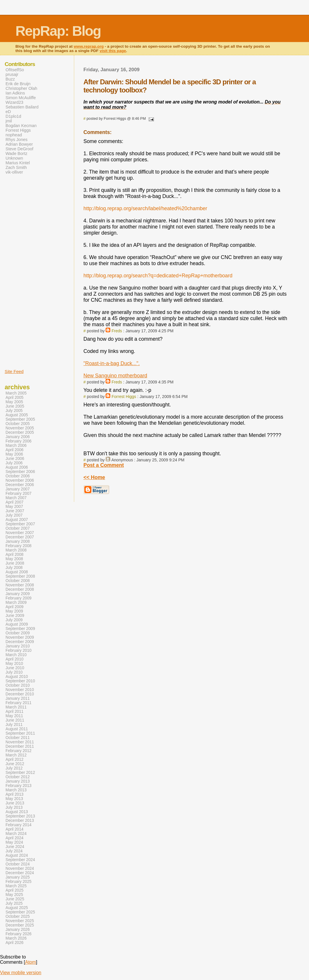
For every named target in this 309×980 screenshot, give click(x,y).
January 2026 (18, 930)
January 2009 (18, 594)
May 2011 (14, 716)
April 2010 (15, 659)
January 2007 (18, 489)
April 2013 (15, 794)
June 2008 (15, 563)
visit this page (113, 51)
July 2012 (14, 768)
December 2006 (20, 485)
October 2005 (18, 424)
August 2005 (17, 415)
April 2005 (15, 398)
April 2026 (15, 943)
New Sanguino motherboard (115, 376)
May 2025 (14, 895)
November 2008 (20, 585)
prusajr (12, 74)
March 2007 (16, 498)
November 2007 (20, 533)
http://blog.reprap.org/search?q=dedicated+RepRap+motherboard (158, 276)
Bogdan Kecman (21, 126)
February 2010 (18, 650)
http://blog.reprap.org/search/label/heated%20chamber (145, 208)
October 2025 (18, 916)
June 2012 (15, 764)
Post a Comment (104, 465)
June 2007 (15, 511)
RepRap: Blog (58, 31)
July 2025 (14, 903)
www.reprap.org (89, 46)
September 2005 (20, 419)
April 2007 (15, 502)
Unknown (14, 158)
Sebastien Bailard (22, 107)
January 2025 (18, 877)
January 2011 (18, 698)
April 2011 (15, 712)
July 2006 (14, 463)
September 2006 (20, 472)
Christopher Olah (21, 88)
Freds (117, 331)
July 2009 (14, 620)
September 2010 (20, 681)
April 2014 (15, 829)
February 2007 (18, 493)
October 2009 (18, 633)
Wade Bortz (16, 153)
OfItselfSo (15, 70)
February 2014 (18, 825)
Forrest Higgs (124, 397)
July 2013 (14, 807)
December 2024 (20, 873)
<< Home (94, 477)
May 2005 (14, 402)
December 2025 (20, 925)
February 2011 (18, 703)
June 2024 (15, 847)
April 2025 (15, 890)
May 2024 (14, 842)
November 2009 (20, 637)
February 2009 (18, 598)
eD (8, 112)
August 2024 (17, 855)
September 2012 (20, 773)
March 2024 (16, 834)
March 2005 (16, 393)
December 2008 (20, 589)
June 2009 (15, 616)
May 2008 (14, 559)
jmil (9, 121)
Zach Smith (16, 167)
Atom (30, 962)
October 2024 (18, 864)
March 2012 (16, 755)
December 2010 (20, 694)
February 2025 (18, 882)
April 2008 (15, 555)
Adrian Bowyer (19, 144)
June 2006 (15, 459)
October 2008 (18, 581)
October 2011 (18, 738)
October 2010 (18, 685)
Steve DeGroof (19, 149)
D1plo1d (13, 116)
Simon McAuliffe (21, 98)
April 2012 (15, 759)
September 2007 (20, 524)
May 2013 (14, 799)
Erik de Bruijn (18, 84)
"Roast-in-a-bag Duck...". (112, 363)
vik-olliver (14, 172)
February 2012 (18, 751)
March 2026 (16, 938)
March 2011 (16, 707)
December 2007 (20, 537)
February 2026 (18, 934)
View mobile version (21, 973)
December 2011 (20, 746)
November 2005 (20, 428)
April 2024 (15, 838)
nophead (14, 135)
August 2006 (17, 467)
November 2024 (20, 869)
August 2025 (17, 908)
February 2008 (18, 546)
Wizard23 (14, 102)
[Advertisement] (22, 271)
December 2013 (20, 821)
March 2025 (16, 886)
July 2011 (14, 725)
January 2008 (18, 541)
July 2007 (14, 515)
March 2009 (16, 603)
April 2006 (15, 450)
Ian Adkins (15, 93)
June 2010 (15, 668)
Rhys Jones (16, 140)
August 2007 (17, 520)
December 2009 (20, 642)
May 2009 (14, 611)
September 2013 (20, 816)
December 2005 (20, 432)
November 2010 (20, 690)
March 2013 (16, 790)
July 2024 (14, 851)
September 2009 (20, 629)
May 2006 (14, 454)
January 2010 (18, 646)
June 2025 (15, 899)
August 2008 (17, 572)
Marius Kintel (18, 163)
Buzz (10, 79)
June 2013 (15, 803)
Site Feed (14, 371)
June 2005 (15, 406)
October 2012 (18, 777)
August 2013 (17, 812)
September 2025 (20, 912)
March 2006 (16, 446)
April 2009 (15, 607)
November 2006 (20, 480)
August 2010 (17, 677)
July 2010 (14, 672)
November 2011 (20, 742)
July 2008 (14, 568)
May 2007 (14, 507)
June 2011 (15, 720)
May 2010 (14, 664)
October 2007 (18, 528)
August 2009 (17, 624)
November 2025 (20, 921)
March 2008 (16, 550)
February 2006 (18, 441)
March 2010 (16, 655)
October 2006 (18, 476)
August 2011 (17, 729)
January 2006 (18, 437)
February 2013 (18, 786)
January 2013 (18, 781)
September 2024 (20, 860)
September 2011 (20, 733)
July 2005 (14, 411)
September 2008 (20, 576)
